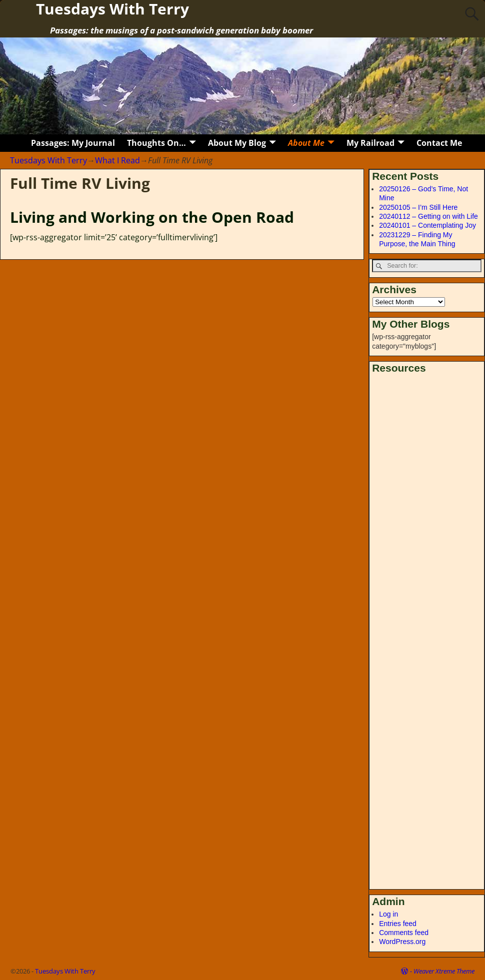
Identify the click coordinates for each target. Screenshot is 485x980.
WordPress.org (402, 942)
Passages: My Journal (73, 143)
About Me (306, 143)
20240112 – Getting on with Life (428, 216)
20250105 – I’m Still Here (418, 207)
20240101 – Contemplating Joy (427, 225)
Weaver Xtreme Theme (444, 971)
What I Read (117, 160)
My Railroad (370, 143)
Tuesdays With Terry (48, 160)
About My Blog (237, 143)
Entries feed (398, 924)
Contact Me (439, 143)
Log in (388, 914)
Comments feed (404, 933)
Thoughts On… (156, 143)
